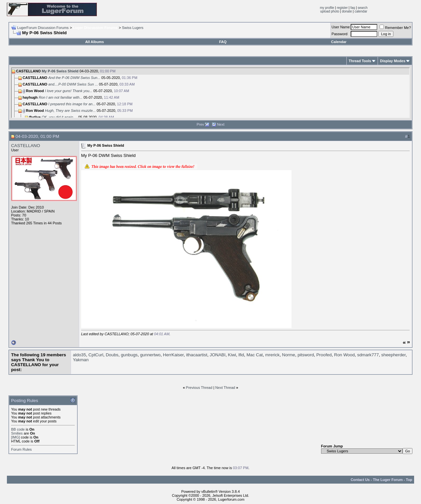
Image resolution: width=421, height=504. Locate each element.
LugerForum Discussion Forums (43, 28)
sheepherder (393, 355)
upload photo (330, 11)
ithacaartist (197, 355)
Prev (200, 124)
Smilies (17, 433)
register (342, 8)
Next (221, 124)
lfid (241, 355)
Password (339, 34)
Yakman (81, 360)
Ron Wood (345, 355)
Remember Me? (395, 28)
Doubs (112, 355)
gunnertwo (150, 355)
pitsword (306, 355)
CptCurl (96, 355)
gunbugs (129, 355)
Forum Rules (22, 449)
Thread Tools (360, 61)
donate (347, 11)
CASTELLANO (26, 146)
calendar (361, 11)
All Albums (94, 42)
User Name (341, 27)
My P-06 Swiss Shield (60, 71)
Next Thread (225, 388)
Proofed (324, 355)
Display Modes (393, 61)
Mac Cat (255, 355)
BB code (18, 429)
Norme (289, 355)
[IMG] (16, 437)
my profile (327, 8)
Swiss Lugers (133, 28)
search (363, 8)
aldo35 (80, 355)
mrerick (272, 355)
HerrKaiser (173, 355)
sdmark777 (368, 355)
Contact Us (360, 480)
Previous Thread (199, 388)
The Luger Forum (388, 480)
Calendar (339, 42)
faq (353, 8)
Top (409, 480)
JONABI (218, 355)
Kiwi (232, 355)
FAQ (223, 42)
